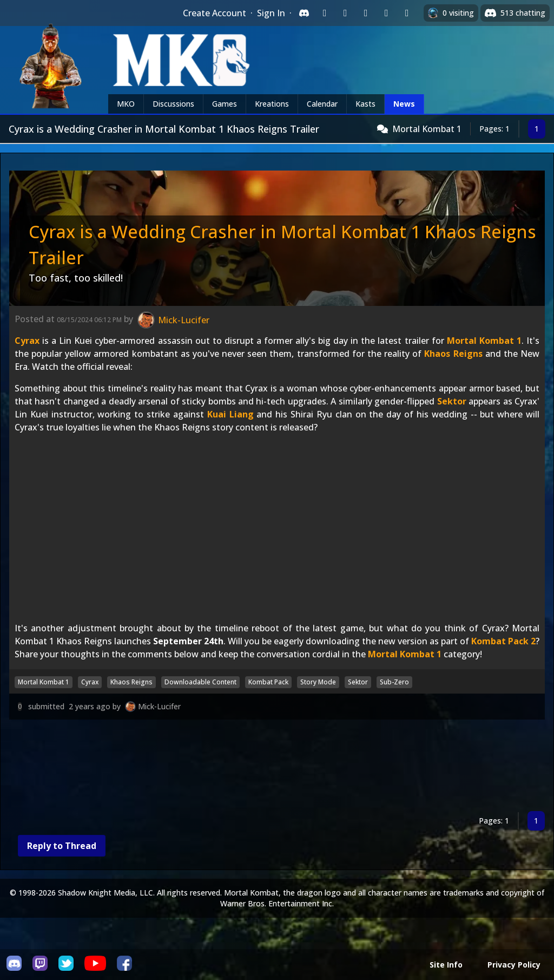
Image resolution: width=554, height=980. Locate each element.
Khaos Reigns (453, 354)
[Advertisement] (277, 767)
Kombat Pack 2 (503, 641)
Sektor (452, 401)
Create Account (215, 13)
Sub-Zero (394, 682)
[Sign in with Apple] (386, 13)
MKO (126, 104)
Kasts (365, 104)
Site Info (446, 965)
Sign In (271, 13)
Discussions (173, 104)
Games (225, 104)
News (404, 104)
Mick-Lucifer (159, 706)
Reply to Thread (62, 846)
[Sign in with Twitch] (325, 13)
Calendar (322, 104)
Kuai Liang (230, 414)
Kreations (272, 104)
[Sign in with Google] (345, 13)
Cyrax (27, 341)
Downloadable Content (200, 682)
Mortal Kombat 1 (427, 129)
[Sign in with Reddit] (366, 13)
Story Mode (318, 682)
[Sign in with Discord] (304, 13)
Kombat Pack (268, 682)
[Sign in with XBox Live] (407, 13)
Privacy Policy (514, 965)
